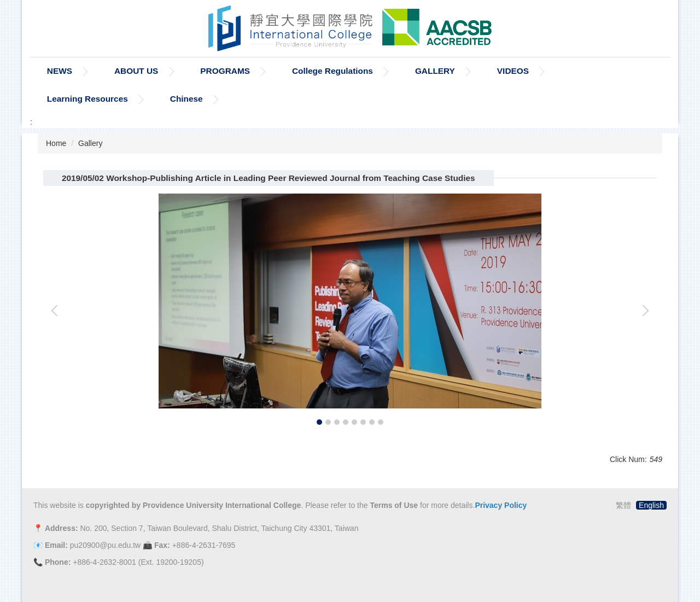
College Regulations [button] (332, 71)
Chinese (186, 99)
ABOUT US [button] (136, 71)
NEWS (60, 71)
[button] (57, 311)
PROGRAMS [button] (225, 71)
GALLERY (435, 71)
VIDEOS (513, 71)
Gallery (90, 143)
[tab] (319, 422)
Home (56, 143)
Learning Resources (87, 99)
